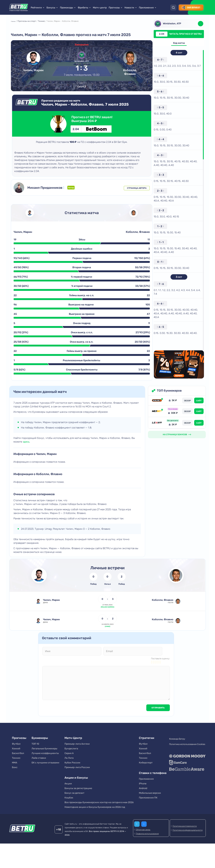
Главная (16, 22)
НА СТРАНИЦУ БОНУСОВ (175, 450)
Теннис (45, 22)
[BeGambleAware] (187, 789)
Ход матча (178, 43)
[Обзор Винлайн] (157, 416)
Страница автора (135, 193)
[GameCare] (187, 782)
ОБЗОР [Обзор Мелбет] (187, 427)
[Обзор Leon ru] (157, 438)
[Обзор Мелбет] (157, 427)
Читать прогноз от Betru (178, 34)
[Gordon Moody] (187, 776)
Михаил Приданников (51, 193)
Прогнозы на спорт (30, 22)
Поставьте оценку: (160, 682)
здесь (26, 457)
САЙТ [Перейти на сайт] (199, 416)
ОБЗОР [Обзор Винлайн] (187, 416)
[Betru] (22, 853)
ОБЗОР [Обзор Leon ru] (187, 438)
